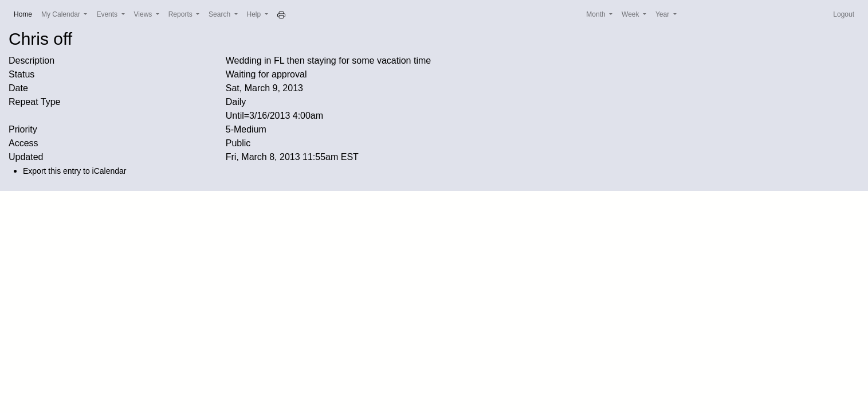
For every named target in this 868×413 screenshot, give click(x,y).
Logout (844, 14)
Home (25, 13)
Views (144, 14)
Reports (181, 14)
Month (597, 14)
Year (663, 14)
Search (220, 14)
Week (631, 14)
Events (108, 14)
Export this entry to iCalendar (75, 171)
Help (255, 14)
